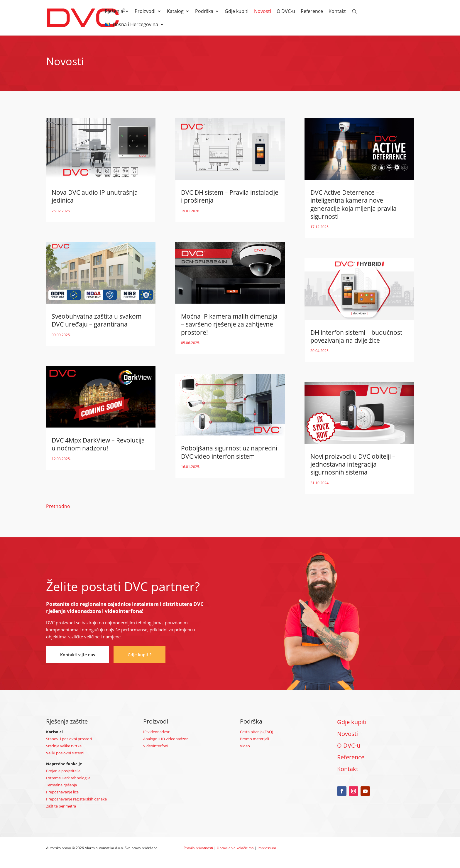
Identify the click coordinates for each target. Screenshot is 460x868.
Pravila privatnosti (198, 848)
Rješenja (114, 12)
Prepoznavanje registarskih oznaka (76, 799)
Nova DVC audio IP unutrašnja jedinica (95, 196)
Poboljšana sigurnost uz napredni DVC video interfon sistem (229, 452)
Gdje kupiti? (139, 655)
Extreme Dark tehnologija (68, 778)
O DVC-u (286, 12)
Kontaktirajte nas (78, 655)
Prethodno (58, 506)
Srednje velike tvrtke (64, 746)
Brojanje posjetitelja (63, 771)
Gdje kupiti (237, 12)
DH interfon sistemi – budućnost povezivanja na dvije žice (356, 336)
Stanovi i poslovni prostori (69, 739)
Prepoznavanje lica (62, 792)
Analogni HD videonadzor (165, 739)
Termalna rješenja (61, 785)
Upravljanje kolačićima (235, 848)
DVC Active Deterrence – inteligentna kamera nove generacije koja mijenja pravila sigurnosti (354, 204)
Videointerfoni (156, 746)
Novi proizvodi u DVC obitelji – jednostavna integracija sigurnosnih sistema (353, 464)
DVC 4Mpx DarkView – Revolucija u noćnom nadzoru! (98, 444)
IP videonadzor (156, 732)
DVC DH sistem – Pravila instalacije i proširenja (230, 196)
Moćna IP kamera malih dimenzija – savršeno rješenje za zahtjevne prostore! (229, 324)
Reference (312, 12)
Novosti (263, 12)
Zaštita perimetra (61, 806)
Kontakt (337, 12)
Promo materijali (254, 739)
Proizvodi (145, 12)
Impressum (267, 848)
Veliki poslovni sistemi (65, 753)
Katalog (175, 12)
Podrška (204, 12)
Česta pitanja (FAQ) (257, 732)
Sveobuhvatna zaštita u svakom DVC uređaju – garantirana (97, 320)
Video (245, 746)
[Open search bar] (354, 11)
